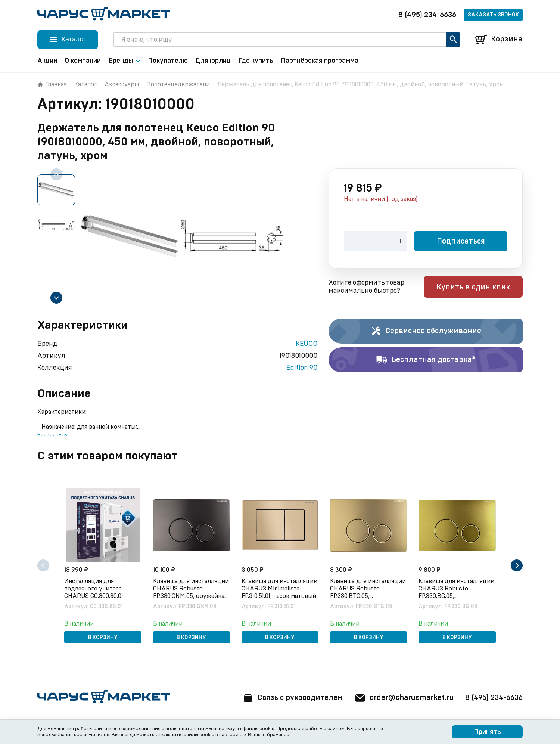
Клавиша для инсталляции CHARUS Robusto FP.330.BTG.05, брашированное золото (368, 589)
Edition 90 (302, 368)
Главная (52, 84)
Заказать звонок (493, 15)
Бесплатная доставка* (426, 360)
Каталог (86, 84)
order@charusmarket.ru (403, 698)
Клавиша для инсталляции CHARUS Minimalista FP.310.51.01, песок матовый (279, 589)
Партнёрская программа (320, 61)
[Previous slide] (56, 174)
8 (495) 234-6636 (427, 15)
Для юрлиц (213, 61)
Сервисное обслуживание (426, 331)
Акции (47, 61)
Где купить (256, 61)
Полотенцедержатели (178, 84)
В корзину (103, 638)
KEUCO (307, 344)
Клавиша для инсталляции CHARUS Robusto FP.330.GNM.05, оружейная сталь (191, 589)
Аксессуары (122, 84)
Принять (487, 732)
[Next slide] (56, 298)
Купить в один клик (475, 288)
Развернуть (52, 435)
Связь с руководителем (290, 698)
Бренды (124, 61)
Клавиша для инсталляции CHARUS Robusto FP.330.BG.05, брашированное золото (457, 589)
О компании (83, 61)
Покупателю (168, 61)
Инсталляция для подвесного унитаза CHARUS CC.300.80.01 (94, 589)
